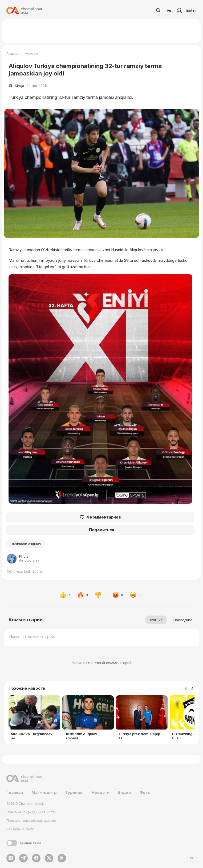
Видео (124, 792)
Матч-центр (44, 792)
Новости (31, 54)
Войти (186, 11)
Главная (13, 54)
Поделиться (102, 530)
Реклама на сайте (20, 829)
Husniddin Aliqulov (26, 544)
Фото (145, 792)
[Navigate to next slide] (192, 689)
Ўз (169, 11)
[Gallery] (101, 719)
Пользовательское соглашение (31, 821)
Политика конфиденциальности (31, 812)
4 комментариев (100, 517)
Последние (183, 620)
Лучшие (156, 620)
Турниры (74, 792)
